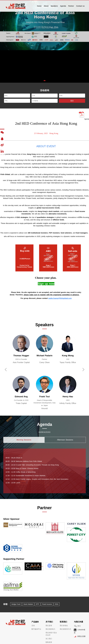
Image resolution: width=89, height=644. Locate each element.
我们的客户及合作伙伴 (51, 634)
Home (39, 6)
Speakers (54, 6)
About (46, 6)
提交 (72, 101)
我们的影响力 (50, 629)
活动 (33, 626)
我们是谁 (49, 626)
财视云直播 (81, 636)
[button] (45, 81)
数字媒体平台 (36, 629)
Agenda (63, 6)
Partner (71, 6)
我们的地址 (64, 626)
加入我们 (49, 639)
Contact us (80, 6)
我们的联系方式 (65, 629)
